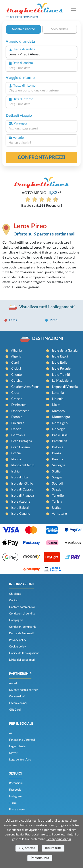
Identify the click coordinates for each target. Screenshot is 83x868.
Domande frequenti (21, 633)
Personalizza (40, 858)
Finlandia (18, 423)
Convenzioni (17, 697)
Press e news (17, 810)
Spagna (57, 477)
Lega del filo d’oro (20, 760)
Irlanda (16, 459)
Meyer (13, 753)
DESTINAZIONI (48, 339)
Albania (16, 351)
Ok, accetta (27, 848)
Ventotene (59, 514)
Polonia (58, 447)
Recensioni (16, 783)
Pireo (54, 320)
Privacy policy (18, 640)
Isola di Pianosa (23, 496)
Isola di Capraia (22, 490)
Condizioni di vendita (22, 614)
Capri (15, 363)
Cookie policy (17, 647)
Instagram (15, 796)
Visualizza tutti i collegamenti (47, 307)
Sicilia (56, 471)
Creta (15, 393)
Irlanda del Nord (23, 465)
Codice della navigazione (24, 653)
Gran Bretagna (22, 441)
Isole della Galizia (65, 351)
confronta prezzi (41, 157)
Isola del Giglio (22, 484)
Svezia (57, 490)
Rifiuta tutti (53, 848)
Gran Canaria (20, 447)
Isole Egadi (60, 356)
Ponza (56, 453)
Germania (18, 435)
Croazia (17, 399)
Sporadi (57, 484)
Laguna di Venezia (65, 387)
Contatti (14, 600)
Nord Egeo (60, 423)
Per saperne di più (59, 839)
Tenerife (58, 496)
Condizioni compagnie (23, 627)
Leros (13, 320)
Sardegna (59, 465)
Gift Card (15, 710)
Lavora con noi (18, 703)
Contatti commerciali (22, 607)
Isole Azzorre (21, 502)
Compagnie (16, 620)
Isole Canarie (21, 514)
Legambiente (17, 746)
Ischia (15, 471)
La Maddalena (62, 381)
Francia (16, 429)
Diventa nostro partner (23, 690)
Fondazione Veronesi (22, 740)
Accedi (13, 683)
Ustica (57, 508)
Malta (56, 405)
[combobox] (41, 55)
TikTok (13, 803)
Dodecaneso (20, 411)
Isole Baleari (20, 508)
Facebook (15, 790)
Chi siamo (15, 594)
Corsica (17, 381)
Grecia (16, 453)
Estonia (17, 417)
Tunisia (57, 502)
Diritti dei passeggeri (22, 660)
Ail (11, 733)
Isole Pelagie (61, 369)
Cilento (17, 375)
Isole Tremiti (61, 375)
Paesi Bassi (60, 435)
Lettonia (58, 393)
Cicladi (16, 369)
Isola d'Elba (19, 477)
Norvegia (59, 429)
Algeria (16, 356)
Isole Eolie (60, 363)
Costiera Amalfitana (25, 387)
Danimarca (19, 405)
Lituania (58, 399)
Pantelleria (60, 441)
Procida (57, 459)
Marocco (58, 411)
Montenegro (61, 417)
